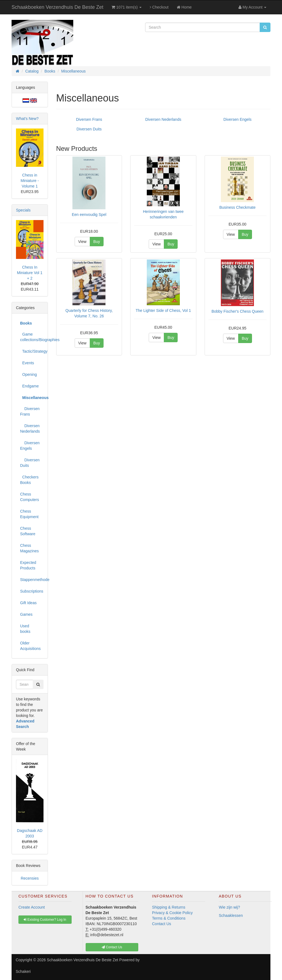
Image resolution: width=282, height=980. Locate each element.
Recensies (30, 878)
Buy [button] (97, 242)
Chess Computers (29, 497)
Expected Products (28, 565)
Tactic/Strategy (32, 351)
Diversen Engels (237, 119)
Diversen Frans (89, 119)
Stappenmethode (32, 580)
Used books (25, 629)
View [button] (82, 242)
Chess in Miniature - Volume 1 (30, 181)
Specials (23, 210)
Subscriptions (32, 591)
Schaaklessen (231, 915)
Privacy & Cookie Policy (172, 913)
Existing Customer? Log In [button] (45, 920)
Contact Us (162, 924)
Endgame (29, 386)
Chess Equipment (29, 514)
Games (26, 614)
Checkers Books (29, 480)
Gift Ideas (28, 603)
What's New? (27, 119)
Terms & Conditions (169, 918)
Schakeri (23, 971)
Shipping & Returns (169, 907)
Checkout (159, 7)
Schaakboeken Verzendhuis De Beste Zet (57, 7)
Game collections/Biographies (32, 337)
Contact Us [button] (112, 947)
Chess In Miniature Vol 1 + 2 (30, 273)
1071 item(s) (127, 7)
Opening (29, 374)
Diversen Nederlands (163, 119)
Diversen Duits (89, 129)
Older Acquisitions (30, 646)
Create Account (32, 907)
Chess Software (28, 531)
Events (27, 363)
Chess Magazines (29, 548)
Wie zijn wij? (230, 907)
